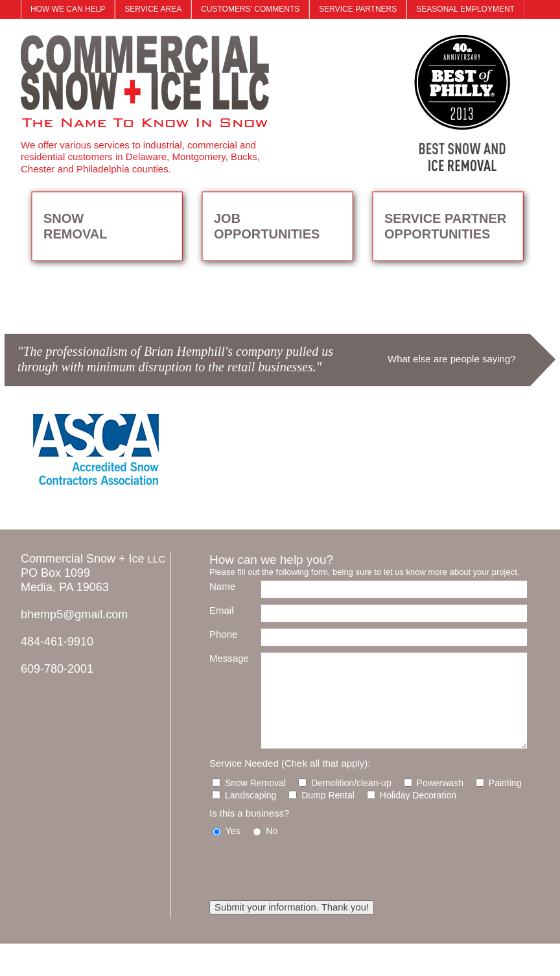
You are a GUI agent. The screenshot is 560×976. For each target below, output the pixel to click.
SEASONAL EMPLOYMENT (465, 9)
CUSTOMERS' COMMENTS (250, 9)
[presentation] (308, 868)
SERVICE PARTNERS (358, 9)
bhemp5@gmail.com (74, 614)
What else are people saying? (452, 359)
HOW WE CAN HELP (68, 9)
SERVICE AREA (153, 9)
